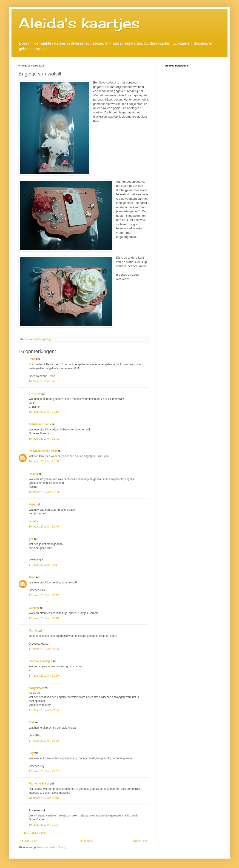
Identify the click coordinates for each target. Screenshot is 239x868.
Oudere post (141, 841)
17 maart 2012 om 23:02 (44, 771)
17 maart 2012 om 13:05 (44, 710)
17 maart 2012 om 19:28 (44, 741)
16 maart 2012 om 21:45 (44, 461)
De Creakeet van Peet (43, 451)
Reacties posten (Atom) (52, 847)
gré (31, 539)
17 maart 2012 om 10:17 (44, 595)
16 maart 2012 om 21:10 (44, 412)
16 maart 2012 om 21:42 (44, 439)
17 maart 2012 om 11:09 (44, 676)
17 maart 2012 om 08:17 (44, 565)
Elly (31, 753)
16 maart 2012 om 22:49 (44, 527)
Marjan (34, 631)
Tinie (32, 577)
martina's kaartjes (40, 661)
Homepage (85, 841)
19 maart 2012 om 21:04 (44, 825)
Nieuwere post (28, 841)
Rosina (33, 474)
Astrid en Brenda (40, 424)
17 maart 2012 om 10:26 (44, 649)
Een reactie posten (36, 833)
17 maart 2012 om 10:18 (44, 618)
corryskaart (36, 688)
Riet (31, 722)
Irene (32, 359)
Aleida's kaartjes (79, 23)
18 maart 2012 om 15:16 (44, 798)
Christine (35, 394)
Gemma (34, 608)
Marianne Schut (39, 784)
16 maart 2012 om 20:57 (44, 381)
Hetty (32, 505)
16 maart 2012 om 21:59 (44, 492)
